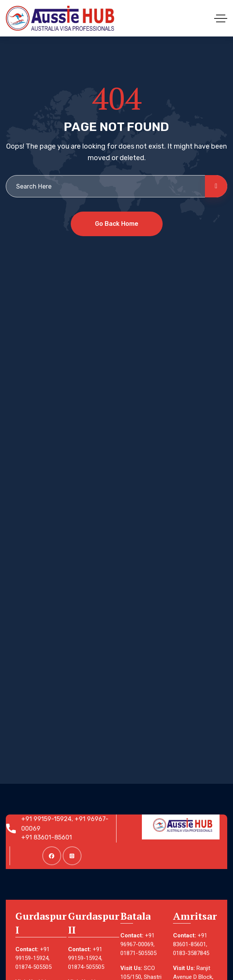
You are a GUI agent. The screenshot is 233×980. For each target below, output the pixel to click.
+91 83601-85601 (50, 837)
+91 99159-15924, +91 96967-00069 (68, 824)
